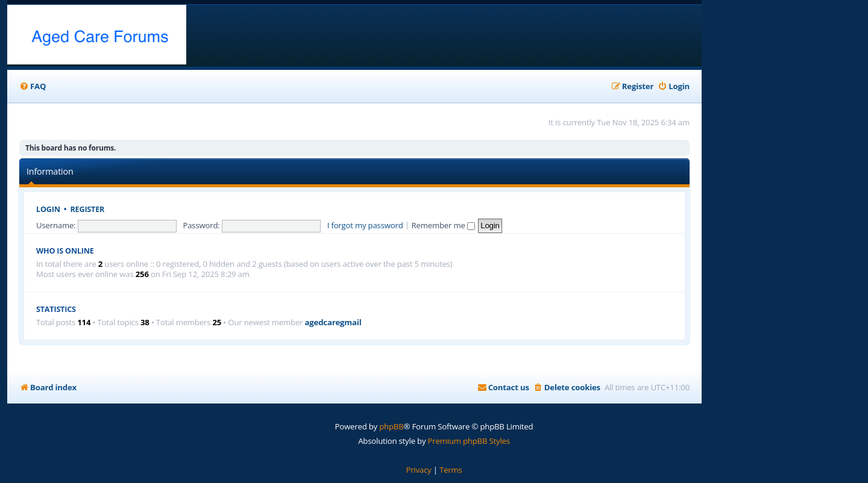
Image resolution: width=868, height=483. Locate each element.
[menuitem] (33, 86)
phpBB (391, 426)
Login (48, 209)
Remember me (443, 225)
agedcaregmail (333, 323)
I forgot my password (365, 225)
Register (88, 209)
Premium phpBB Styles (469, 441)
